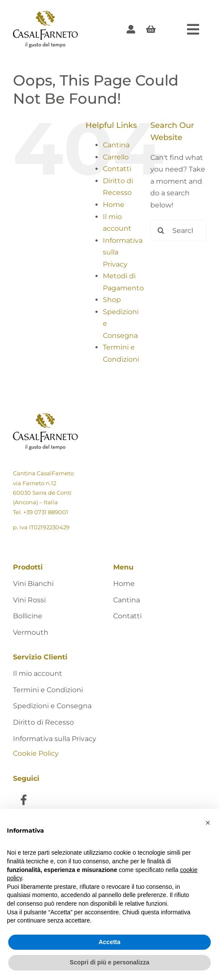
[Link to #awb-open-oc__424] (193, 29)
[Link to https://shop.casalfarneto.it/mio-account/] (131, 29)
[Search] (161, 230)
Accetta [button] (109, 942)
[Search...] (178, 230)
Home (114, 205)
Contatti (117, 169)
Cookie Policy (36, 753)
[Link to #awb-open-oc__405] (151, 29)
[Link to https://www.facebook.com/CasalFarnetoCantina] (24, 800)
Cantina (116, 145)
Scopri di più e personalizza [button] (109, 962)
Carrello (116, 157)
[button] (208, 823)
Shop (112, 300)
